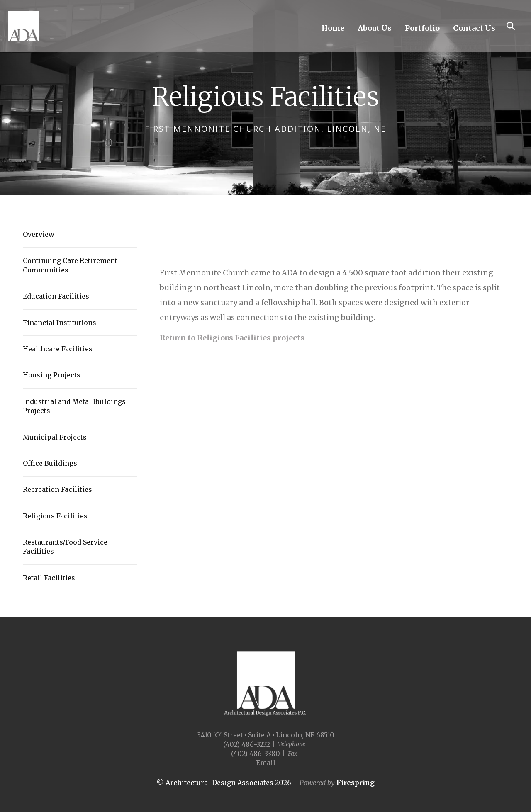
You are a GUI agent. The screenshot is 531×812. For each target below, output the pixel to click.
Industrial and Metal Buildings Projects (74, 406)
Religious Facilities (55, 516)
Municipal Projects (55, 437)
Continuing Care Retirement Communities (70, 265)
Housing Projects (52, 375)
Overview (39, 234)
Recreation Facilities (57, 489)
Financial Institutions (60, 323)
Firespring (356, 783)
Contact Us (474, 29)
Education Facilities (56, 296)
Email (266, 763)
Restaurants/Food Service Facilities (65, 547)
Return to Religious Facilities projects (232, 338)
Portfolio (422, 29)
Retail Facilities (49, 578)
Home (333, 29)
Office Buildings (50, 463)
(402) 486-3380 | (258, 754)
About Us (375, 29)
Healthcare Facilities (58, 349)
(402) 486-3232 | (249, 744)
